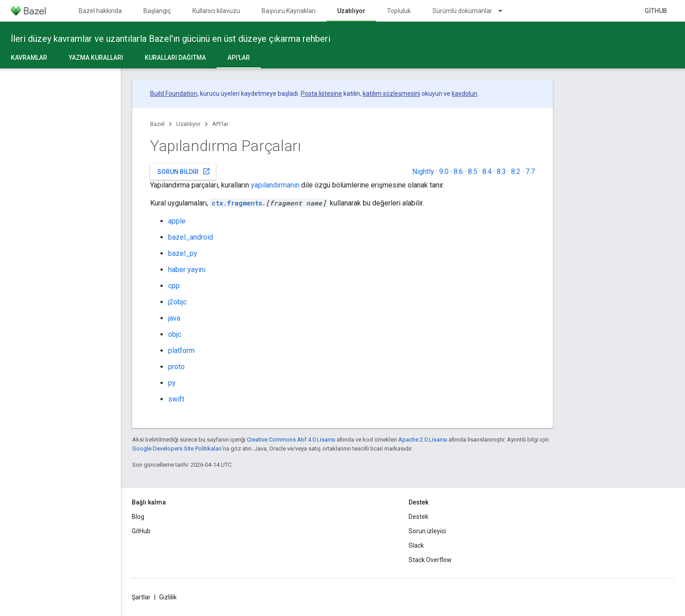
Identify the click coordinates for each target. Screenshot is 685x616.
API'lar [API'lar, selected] (239, 58)
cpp (174, 286)
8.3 (501, 172)
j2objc (177, 302)
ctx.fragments (237, 203)
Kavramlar (29, 58)
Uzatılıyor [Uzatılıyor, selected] (351, 11)
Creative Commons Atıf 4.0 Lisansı (291, 440)
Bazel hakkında (100, 11)
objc (175, 334)
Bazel (157, 124)
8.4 (487, 172)
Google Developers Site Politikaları (177, 449)
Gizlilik (168, 597)
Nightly (423, 172)
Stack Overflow (430, 560)
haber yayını (187, 270)
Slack (416, 545)
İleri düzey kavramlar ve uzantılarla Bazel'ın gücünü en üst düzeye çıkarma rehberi (171, 39)
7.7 (530, 172)
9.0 (444, 172)
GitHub (656, 11)
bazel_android (191, 237)
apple (177, 221)
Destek (418, 517)
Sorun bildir (184, 171)
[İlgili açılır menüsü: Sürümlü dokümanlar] (504, 11)
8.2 (516, 172)
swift (176, 399)
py (172, 383)
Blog (138, 517)
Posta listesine (321, 94)
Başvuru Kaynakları (289, 11)
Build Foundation (174, 94)
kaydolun (465, 94)
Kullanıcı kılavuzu (216, 11)
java (174, 318)
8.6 (458, 172)
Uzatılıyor (188, 124)
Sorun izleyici (427, 531)
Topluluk (399, 11)
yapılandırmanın (275, 185)
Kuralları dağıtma (175, 58)
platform (181, 350)
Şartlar (141, 597)
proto (176, 367)
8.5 (473, 172)
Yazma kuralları (96, 58)
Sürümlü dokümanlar (462, 11)
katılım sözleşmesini (391, 94)
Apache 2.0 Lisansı (423, 440)
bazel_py (183, 253)
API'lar (220, 124)
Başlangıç (157, 11)
